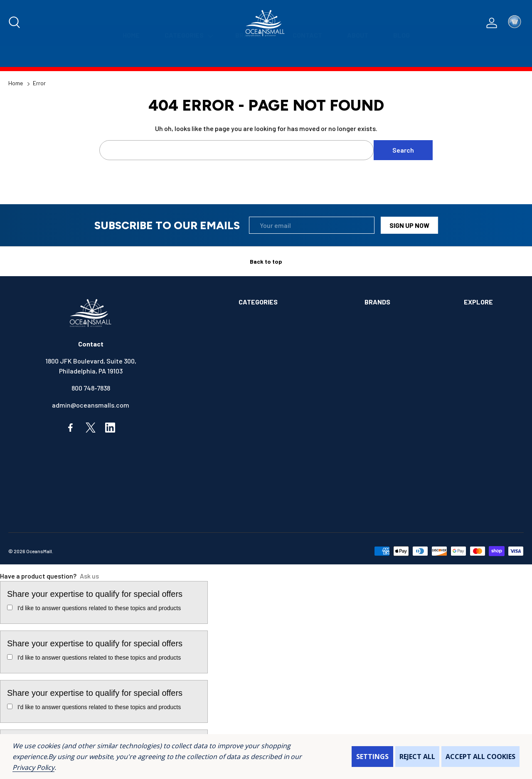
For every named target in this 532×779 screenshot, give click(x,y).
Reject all (417, 757)
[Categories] (187, 56)
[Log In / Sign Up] (492, 23)
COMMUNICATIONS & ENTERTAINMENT (294, 387)
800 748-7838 (91, 388)
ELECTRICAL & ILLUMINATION (281, 404)
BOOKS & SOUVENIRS (270, 370)
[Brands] (251, 56)
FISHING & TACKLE (266, 439)
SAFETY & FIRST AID (268, 507)
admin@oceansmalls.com (91, 405)
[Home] (131, 56)
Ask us (89, 576)
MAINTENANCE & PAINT (272, 473)
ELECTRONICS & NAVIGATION (281, 422)
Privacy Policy (33, 767)
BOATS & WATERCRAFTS (275, 353)
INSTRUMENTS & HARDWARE (280, 456)
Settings (372, 757)
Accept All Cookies (480, 757)
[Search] (15, 23)
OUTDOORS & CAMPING (272, 490)
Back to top (266, 261)
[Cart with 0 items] (515, 23)
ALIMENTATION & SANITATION (282, 319)
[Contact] (307, 56)
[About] (358, 56)
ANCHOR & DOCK (262, 336)
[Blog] (401, 56)
